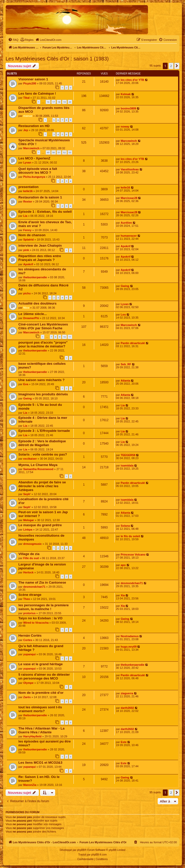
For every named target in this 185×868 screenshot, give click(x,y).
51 (59, 152)
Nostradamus (130, 636)
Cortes (28, 640)
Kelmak (126, 94)
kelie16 (28, 191)
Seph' (27, 494)
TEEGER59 (128, 455)
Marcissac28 (129, 198)
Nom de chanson (32, 235)
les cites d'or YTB (132, 80)
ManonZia (30, 785)
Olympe (28, 683)
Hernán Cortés (30, 636)
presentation (28, 187)
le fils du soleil (130, 536)
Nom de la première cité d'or (41, 693)
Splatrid (28, 240)
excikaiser (30, 459)
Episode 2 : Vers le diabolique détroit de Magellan (42, 443)
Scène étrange (30, 595)
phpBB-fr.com (99, 855)
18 (59, 102)
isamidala (127, 466)
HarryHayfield (32, 736)
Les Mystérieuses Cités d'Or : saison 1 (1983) (57, 59)
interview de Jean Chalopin (40, 246)
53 (70, 152)
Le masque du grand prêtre (40, 525)
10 (64, 337)
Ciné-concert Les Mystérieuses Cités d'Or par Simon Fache (43, 326)
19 (64, 102)
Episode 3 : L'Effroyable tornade (44, 431)
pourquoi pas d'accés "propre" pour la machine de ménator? (43, 344)
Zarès (27, 697)
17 (54, 102)
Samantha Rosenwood (38, 469)
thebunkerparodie (35, 277)
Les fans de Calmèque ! (37, 93)
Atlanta (125, 381)
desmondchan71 (34, 587)
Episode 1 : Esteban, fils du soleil (45, 212)
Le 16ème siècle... (33, 314)
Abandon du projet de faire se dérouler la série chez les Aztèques (42, 486)
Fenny (27, 230)
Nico (26, 308)
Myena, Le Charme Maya (38, 465)
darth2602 (127, 708)
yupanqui (29, 654)
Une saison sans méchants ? (41, 380)
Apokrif (126, 246)
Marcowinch (31, 148)
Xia (123, 595)
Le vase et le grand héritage (41, 664)
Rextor (28, 202)
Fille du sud (31, 558)
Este (124, 742)
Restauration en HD (34, 126)
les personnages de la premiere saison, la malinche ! (44, 607)
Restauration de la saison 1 (40, 197)
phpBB (81, 850)
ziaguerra (127, 693)
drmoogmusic (33, 544)
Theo (27, 599)
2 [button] (171, 66)
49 (48, 152)
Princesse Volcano (133, 555)
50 (54, 152)
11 (70, 337)
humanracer (129, 236)
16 (48, 102)
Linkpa (28, 530)
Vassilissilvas (130, 169)
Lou (123, 315)
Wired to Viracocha (36, 623)
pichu (27, 293)
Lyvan (27, 162)
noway (125, 127)
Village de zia (29, 554)
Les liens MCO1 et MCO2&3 (40, 763)
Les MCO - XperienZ (34, 158)
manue (28, 116)
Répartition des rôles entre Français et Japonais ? (40, 258)
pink (26, 250)
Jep (26, 130)
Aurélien (126, 223)
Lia (25, 216)
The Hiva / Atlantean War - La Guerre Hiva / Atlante (41, 730)
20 (70, 102)
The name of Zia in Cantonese (42, 582)
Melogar (29, 520)
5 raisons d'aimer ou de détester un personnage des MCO (44, 676)
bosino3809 (128, 108)
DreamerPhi (31, 318)
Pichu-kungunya (34, 177)
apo (123, 565)
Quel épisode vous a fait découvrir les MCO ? (38, 171)
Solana (125, 526)
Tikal (26, 98)
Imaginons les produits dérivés (43, 394)
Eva (26, 384)
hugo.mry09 (129, 647)
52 (64, 152)
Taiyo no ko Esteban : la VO (40, 618)
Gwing (125, 286)
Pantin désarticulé (133, 343)
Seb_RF (126, 364)
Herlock (28, 572)
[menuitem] (13, 40)
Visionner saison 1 (33, 79)
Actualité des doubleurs (38, 303)
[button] (177, 66)
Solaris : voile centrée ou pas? (43, 454)
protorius (29, 613)
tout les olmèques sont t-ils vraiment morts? (40, 709)
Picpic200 (30, 83)
